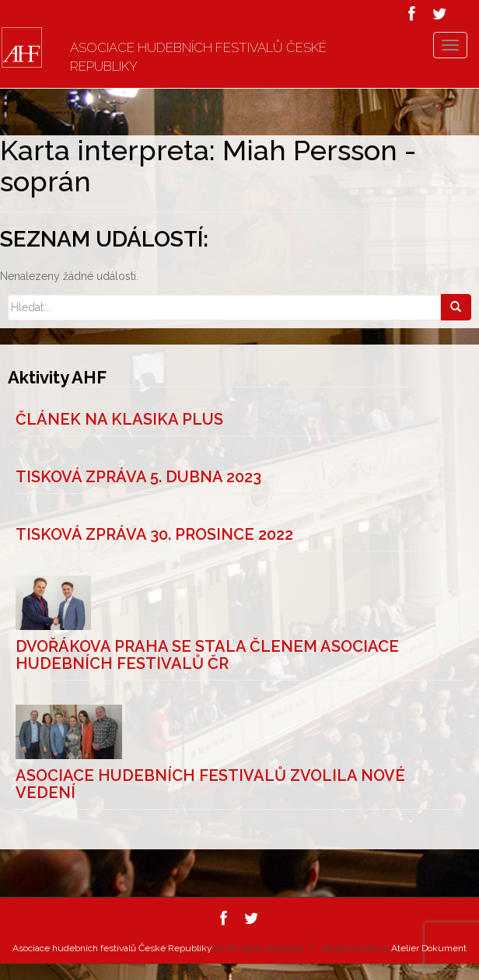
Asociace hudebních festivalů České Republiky (198, 57)
